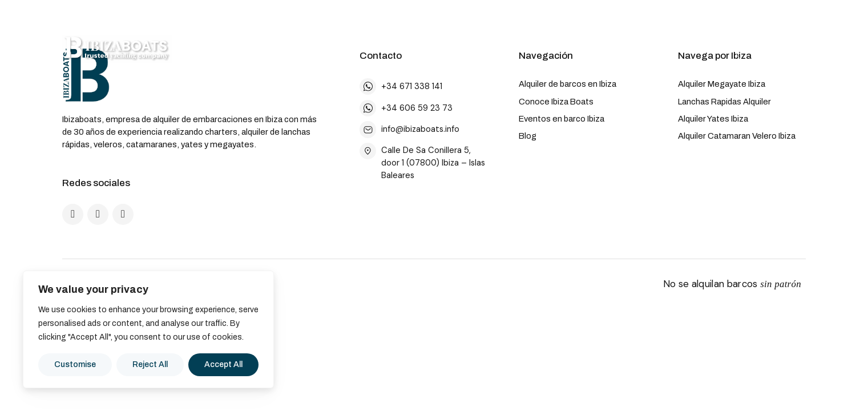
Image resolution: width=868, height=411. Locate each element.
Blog (528, 136)
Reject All (150, 364)
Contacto (770, 49)
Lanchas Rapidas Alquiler (724, 102)
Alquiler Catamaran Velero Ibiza (737, 136)
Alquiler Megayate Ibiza (722, 84)
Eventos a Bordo (535, 49)
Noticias (625, 49)
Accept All (223, 364)
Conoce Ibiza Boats (556, 102)
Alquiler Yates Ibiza (713, 119)
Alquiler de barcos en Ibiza (568, 84)
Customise (75, 364)
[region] (148, 329)
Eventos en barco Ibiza (562, 119)
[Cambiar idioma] (691, 49)
